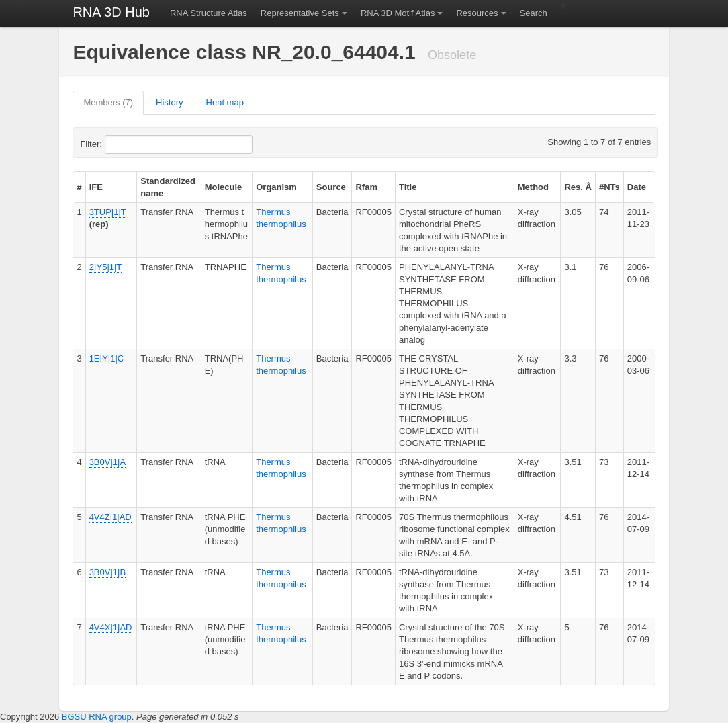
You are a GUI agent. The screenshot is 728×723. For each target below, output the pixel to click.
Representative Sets (300, 13)
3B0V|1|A (107, 462)
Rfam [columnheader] (366, 187)
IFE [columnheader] (96, 187)
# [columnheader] (79, 187)
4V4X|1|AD (111, 627)
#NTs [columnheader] (609, 187)
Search (534, 13)
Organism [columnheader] (276, 187)
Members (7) (108, 102)
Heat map (225, 102)
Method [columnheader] (533, 187)
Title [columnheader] (408, 187)
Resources (477, 13)
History (169, 102)
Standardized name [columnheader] (168, 187)
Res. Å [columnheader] (578, 187)
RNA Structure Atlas (209, 13)
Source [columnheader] (331, 187)
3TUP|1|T (108, 212)
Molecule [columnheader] (224, 187)
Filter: (124, 144)
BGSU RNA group (97, 717)
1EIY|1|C (107, 358)
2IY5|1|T (106, 267)
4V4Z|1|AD (110, 517)
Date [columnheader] (637, 187)
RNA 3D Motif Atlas (398, 13)
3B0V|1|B (107, 572)
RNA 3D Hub (111, 12)
